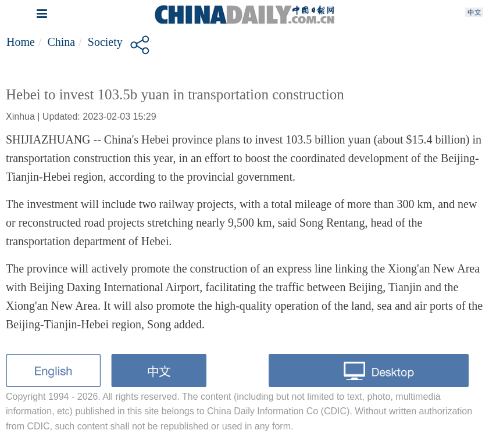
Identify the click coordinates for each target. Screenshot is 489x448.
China (61, 42)
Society (105, 42)
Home (21, 42)
